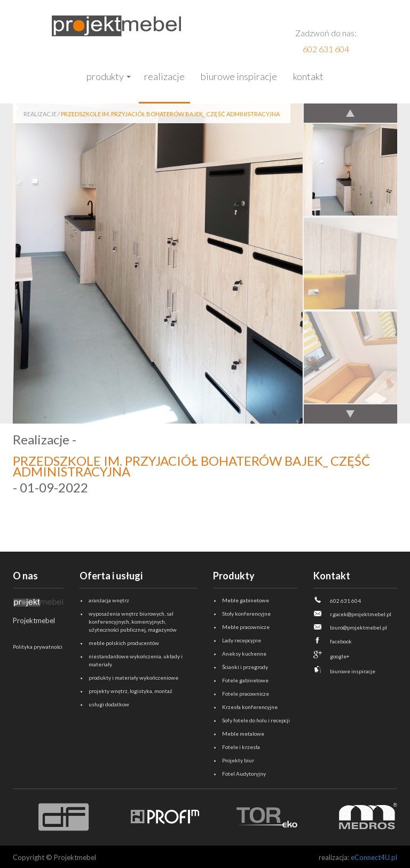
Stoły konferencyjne (246, 614)
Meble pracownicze (246, 627)
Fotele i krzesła (241, 747)
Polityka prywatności (38, 647)
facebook (341, 641)
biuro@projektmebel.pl (358, 627)
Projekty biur (238, 760)
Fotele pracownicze (246, 694)
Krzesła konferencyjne (250, 707)
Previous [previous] (350, 114)
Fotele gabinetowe (245, 680)
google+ (340, 656)
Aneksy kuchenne (244, 654)
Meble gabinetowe (246, 600)
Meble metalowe (243, 734)
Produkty (105, 76)
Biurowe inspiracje (239, 76)
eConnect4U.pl (374, 857)
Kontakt (308, 76)
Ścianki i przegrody (245, 667)
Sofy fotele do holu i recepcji (256, 720)
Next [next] (350, 413)
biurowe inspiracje (353, 671)
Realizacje (164, 76)
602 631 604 (326, 49)
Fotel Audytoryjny (244, 774)
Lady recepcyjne (242, 640)
